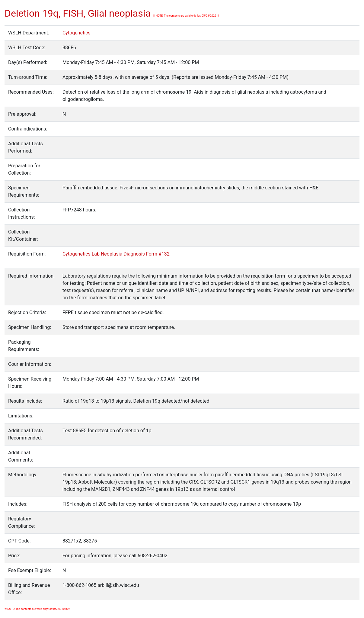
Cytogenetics (77, 33)
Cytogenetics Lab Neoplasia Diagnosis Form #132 (116, 254)
